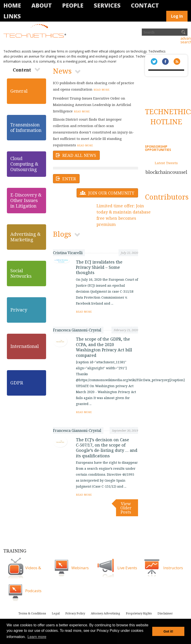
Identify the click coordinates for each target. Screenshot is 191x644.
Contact (145, 5)
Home (12, 5)
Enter (69, 179)
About (42, 5)
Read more (101, 90)
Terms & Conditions (32, 613)
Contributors (167, 197)
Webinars (80, 568)
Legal (56, 613)
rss (177, 61)
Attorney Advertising (105, 613)
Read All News (79, 155)
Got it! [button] (168, 631)
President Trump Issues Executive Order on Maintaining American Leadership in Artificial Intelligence (92, 105)
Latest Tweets (166, 163)
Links (12, 16)
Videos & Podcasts (33, 579)
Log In (177, 16)
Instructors (173, 568)
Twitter (154, 61)
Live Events (127, 568)
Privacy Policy (75, 613)
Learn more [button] (37, 637)
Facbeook (166, 61)
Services (107, 5)
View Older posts (126, 508)
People (73, 5)
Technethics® (36, 31)
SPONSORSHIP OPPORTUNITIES (158, 148)
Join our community (111, 193)
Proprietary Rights (139, 613)
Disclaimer (165, 613)
